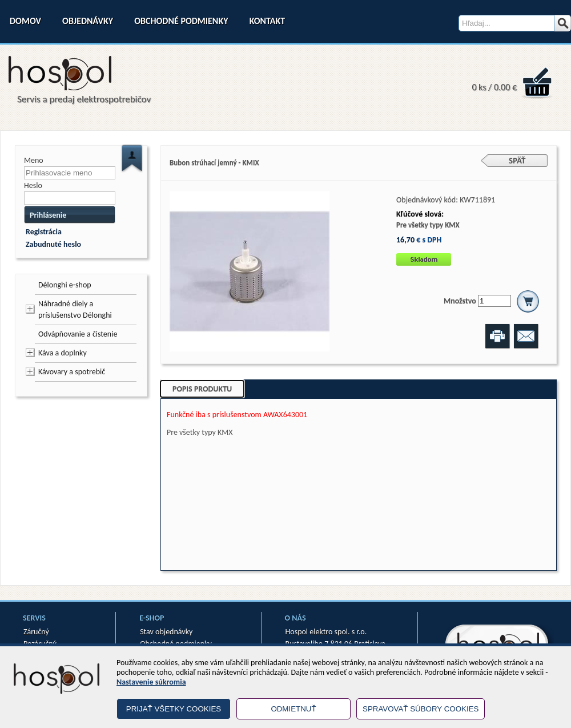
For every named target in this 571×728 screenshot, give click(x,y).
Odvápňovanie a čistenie (78, 334)
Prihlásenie (48, 215)
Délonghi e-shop (65, 285)
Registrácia (44, 232)
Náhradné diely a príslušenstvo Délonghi (75, 309)
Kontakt (267, 21)
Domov (25, 21)
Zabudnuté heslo (53, 244)
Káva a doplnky (63, 353)
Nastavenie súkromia (151, 682)
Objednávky (88, 21)
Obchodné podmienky (181, 21)
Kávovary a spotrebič (72, 372)
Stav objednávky (166, 632)
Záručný (36, 632)
